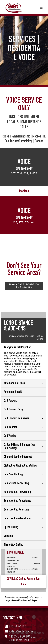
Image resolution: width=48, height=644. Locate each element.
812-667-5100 (18, 626)
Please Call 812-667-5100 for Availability (24, 286)
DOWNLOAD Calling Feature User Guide (23, 582)
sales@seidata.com (21, 631)
